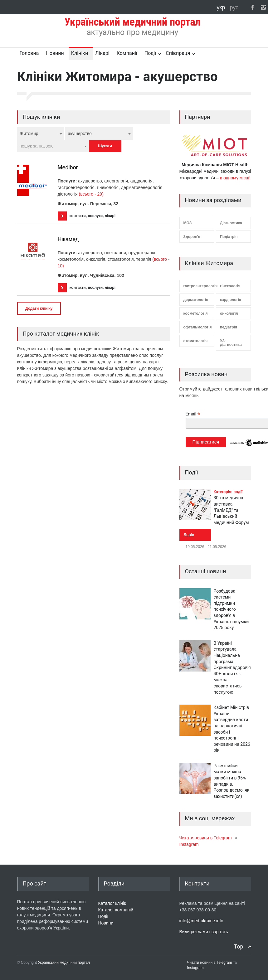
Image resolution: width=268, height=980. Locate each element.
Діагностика (231, 223)
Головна (29, 53)
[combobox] (41, 133)
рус (234, 7)
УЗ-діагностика (231, 343)
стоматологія (196, 341)
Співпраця (178, 53)
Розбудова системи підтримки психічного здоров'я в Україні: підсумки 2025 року (231, 609)
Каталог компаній (116, 910)
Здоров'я (192, 237)
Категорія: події (228, 492)
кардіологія (231, 300)
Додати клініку (39, 308)
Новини (55, 53)
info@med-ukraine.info (201, 921)
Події (150, 53)
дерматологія (196, 300)
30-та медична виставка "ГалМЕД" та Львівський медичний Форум (231, 510)
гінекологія (230, 286)
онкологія (229, 313)
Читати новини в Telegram (206, 838)
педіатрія (229, 327)
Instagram (189, 844)
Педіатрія (229, 237)
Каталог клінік (112, 903)
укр (222, 7)
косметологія (196, 313)
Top (238, 946)
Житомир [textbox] (29, 133)
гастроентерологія (199, 286)
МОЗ (188, 223)
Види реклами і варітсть (204, 932)
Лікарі (102, 53)
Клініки (80, 53)
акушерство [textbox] (80, 133)
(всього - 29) (91, 194)
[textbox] (53, 146)
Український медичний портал (64, 963)
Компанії (127, 53)
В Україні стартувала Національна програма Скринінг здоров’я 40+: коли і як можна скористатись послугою (232, 668)
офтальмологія (198, 327)
